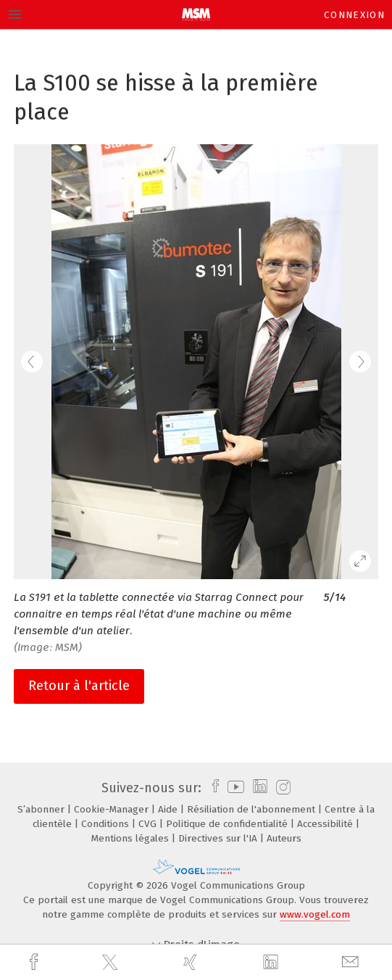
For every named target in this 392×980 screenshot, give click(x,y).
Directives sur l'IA (219, 838)
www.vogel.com (315, 914)
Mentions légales (132, 838)
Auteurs (284, 838)
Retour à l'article (79, 686)
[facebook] (36, 962)
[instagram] (282, 788)
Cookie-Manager (113, 809)
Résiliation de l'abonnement (253, 809)
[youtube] (233, 788)
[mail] (352, 962)
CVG (149, 824)
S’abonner (42, 809)
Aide (169, 809)
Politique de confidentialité (228, 824)
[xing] (192, 962)
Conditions (107, 824)
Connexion (354, 15)
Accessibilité (326, 824)
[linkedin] (272, 963)
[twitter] (112, 963)
